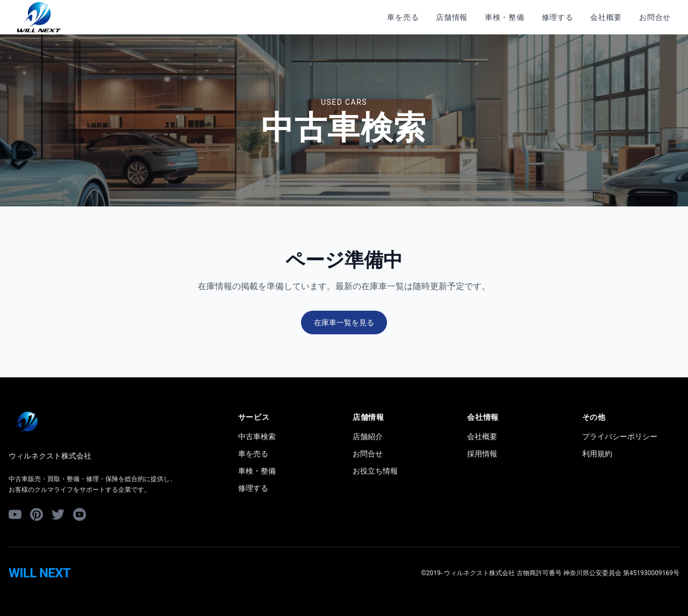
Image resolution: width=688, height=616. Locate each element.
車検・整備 (505, 17)
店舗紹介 (368, 436)
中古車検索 (257, 436)
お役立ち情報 (375, 471)
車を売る (403, 17)
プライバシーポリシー (620, 436)
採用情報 (482, 454)
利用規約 (597, 454)
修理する (558, 17)
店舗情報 (452, 17)
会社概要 (606, 17)
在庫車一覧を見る (344, 323)
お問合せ (655, 17)
